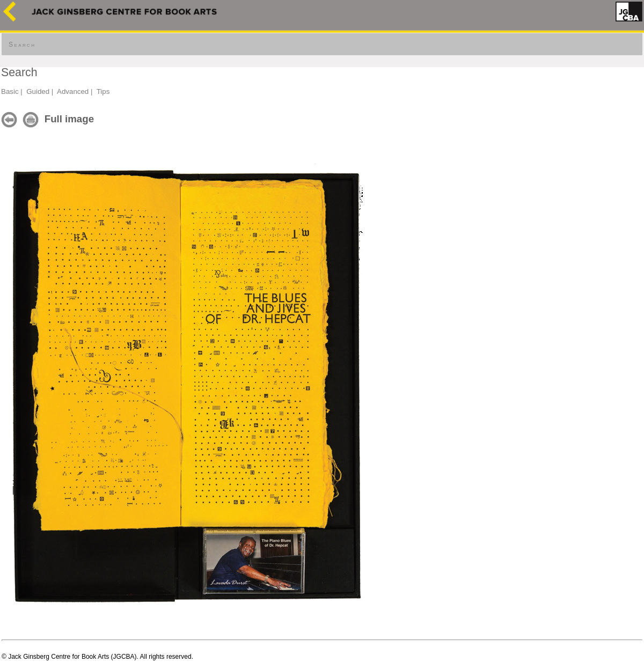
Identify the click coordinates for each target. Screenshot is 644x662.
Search (22, 45)
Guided (38, 91)
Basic (10, 91)
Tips (103, 91)
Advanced (73, 91)
